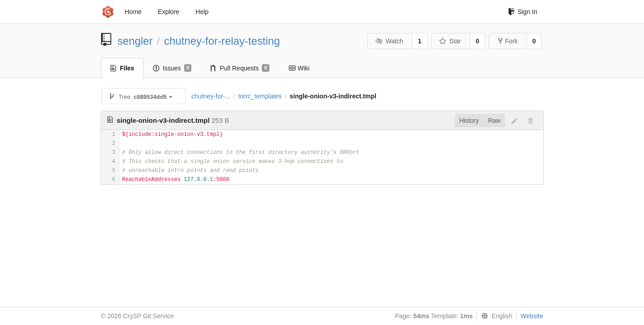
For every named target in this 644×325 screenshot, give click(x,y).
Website (532, 316)
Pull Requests (240, 68)
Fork (508, 41)
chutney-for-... (211, 96)
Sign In (523, 12)
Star (450, 41)
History (469, 121)
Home (133, 12)
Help (202, 12)
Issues (172, 68)
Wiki (299, 68)
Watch (389, 41)
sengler (135, 41)
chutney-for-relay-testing (222, 41)
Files (123, 68)
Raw (494, 121)
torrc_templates (260, 96)
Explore (169, 12)
